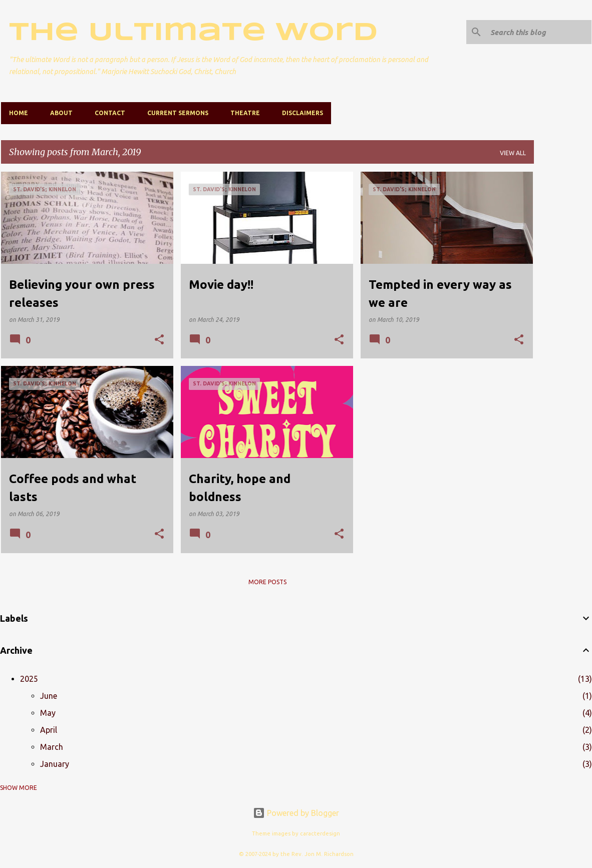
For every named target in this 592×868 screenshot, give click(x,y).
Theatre (245, 113)
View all (513, 153)
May (48, 713)
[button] (159, 340)
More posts (267, 582)
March (52, 747)
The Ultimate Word (193, 33)
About (61, 113)
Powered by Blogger (296, 813)
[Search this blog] (539, 32)
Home (19, 113)
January (55, 764)
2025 (29, 679)
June (49, 696)
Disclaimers (303, 113)
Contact (110, 113)
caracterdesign (320, 833)
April (49, 730)
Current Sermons (178, 113)
